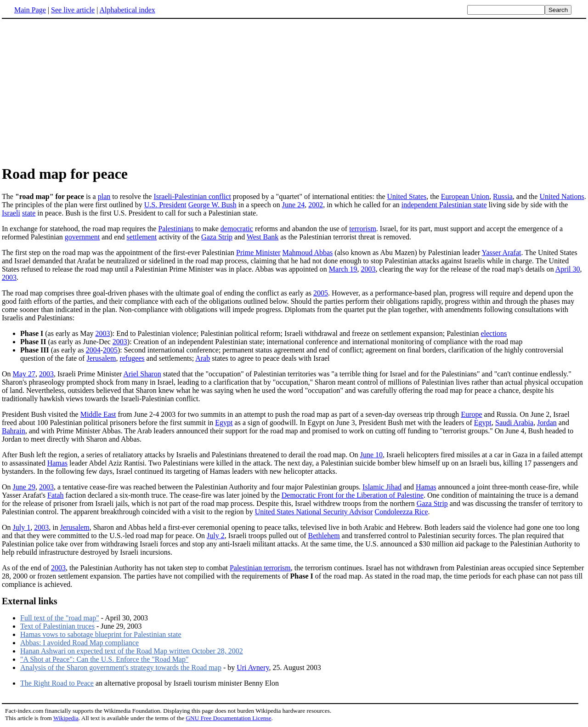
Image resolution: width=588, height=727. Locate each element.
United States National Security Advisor (314, 512)
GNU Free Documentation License (228, 718)
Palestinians (175, 229)
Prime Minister (258, 253)
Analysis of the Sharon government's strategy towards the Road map (121, 667)
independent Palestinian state (444, 205)
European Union (465, 196)
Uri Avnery (253, 667)
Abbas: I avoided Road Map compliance (79, 643)
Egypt (224, 423)
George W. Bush (212, 205)
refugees (132, 358)
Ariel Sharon (142, 374)
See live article (73, 10)
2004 (93, 350)
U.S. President (165, 205)
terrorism (363, 229)
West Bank (263, 237)
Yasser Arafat (502, 253)
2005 (321, 293)
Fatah (56, 495)
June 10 (371, 455)
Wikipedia (66, 718)
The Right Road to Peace (57, 683)
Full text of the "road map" (60, 618)
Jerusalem (101, 358)
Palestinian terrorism (260, 568)
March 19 (343, 269)
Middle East (98, 414)
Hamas (57, 463)
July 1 (22, 527)
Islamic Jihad (382, 487)
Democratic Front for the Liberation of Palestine (353, 495)
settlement (141, 237)
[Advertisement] (79, 91)
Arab (203, 358)
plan (104, 196)
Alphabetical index (127, 10)
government (82, 237)
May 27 (24, 374)
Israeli (11, 213)
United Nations (562, 196)
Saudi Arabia (514, 423)
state (29, 213)
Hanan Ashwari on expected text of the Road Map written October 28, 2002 (132, 651)
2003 (368, 269)
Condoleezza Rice (401, 512)
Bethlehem (324, 536)
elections (494, 333)
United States (407, 196)
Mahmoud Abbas (308, 253)
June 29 (24, 487)
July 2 (216, 536)
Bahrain (14, 431)
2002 (316, 205)
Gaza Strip (217, 237)
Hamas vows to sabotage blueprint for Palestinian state (101, 634)
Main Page (30, 10)
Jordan (547, 423)
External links (30, 601)
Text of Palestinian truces (57, 626)
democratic (237, 229)
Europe (471, 414)
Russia (503, 196)
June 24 (293, 205)
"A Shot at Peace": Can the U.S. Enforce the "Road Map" (105, 659)
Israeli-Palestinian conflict (192, 196)
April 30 (568, 269)
